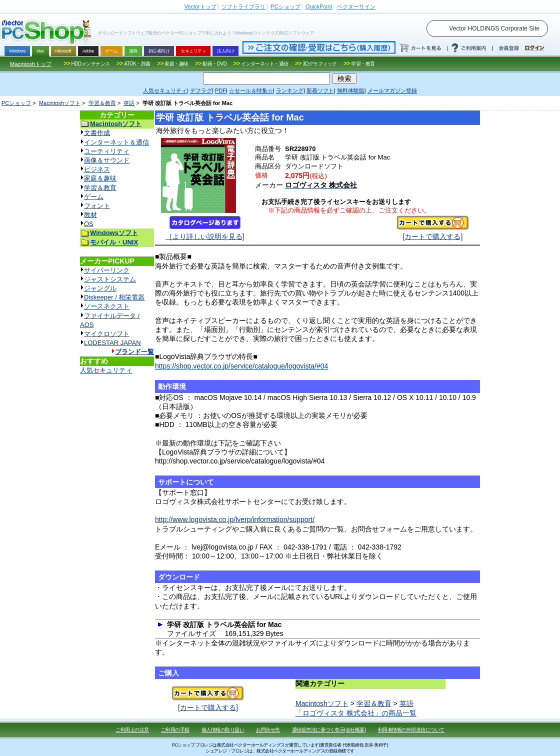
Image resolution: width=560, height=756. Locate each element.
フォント (97, 206)
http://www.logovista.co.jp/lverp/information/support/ (235, 519)
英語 (129, 103)
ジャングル (100, 288)
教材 (90, 215)
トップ (200, 6)
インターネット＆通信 (116, 142)
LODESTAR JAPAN (112, 343)
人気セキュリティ (106, 370)
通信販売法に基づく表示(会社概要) (329, 730)
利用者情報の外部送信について (411, 730)
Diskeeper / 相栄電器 (114, 297)
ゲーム (94, 197)
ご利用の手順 (175, 730)
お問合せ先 (268, 730)
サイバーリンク (107, 270)
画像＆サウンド (107, 160)
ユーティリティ (107, 151)
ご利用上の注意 (132, 730)
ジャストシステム (110, 279)
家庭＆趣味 (100, 178)
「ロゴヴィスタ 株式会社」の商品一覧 (356, 713)
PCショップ (16, 103)
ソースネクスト (107, 306)
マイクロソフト (107, 334)
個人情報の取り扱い (223, 730)
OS (89, 224)
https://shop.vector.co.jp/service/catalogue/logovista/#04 (241, 366)
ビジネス (97, 169)
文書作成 (97, 133)
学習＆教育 (102, 103)
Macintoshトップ (31, 64)
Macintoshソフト (60, 103)
